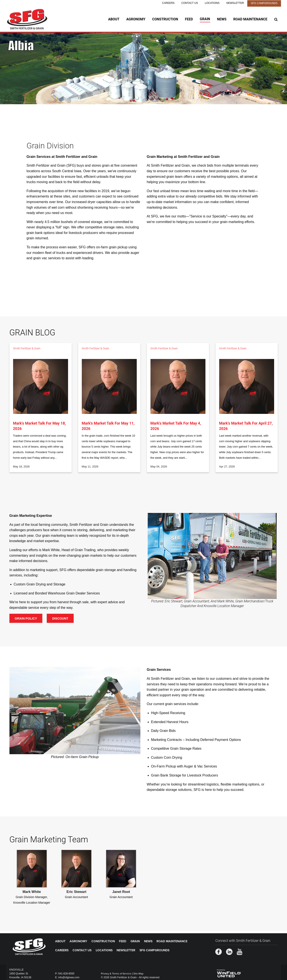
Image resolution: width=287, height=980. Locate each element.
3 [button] (144, 98)
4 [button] (150, 98)
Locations (212, 3)
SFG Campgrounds (264, 3)
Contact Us (190, 3)
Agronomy (136, 19)
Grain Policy (26, 618)
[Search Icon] (276, 19)
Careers (168, 3)
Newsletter (235, 3)
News (222, 19)
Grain (205, 19)
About (114, 19)
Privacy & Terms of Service (116, 974)
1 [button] (131, 98)
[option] (143, 68)
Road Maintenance (250, 19)
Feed (189, 19)
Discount (60, 618)
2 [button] (137, 98)
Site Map (138, 974)
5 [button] (156, 98)
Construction (165, 19)
